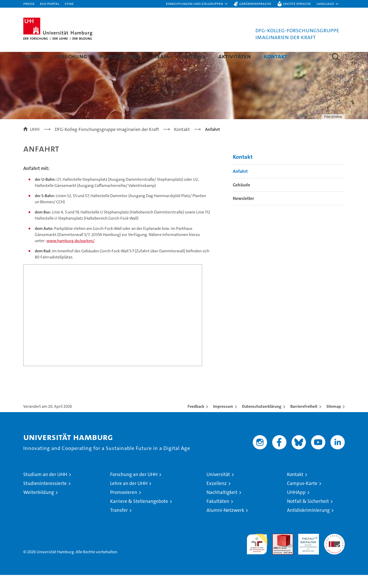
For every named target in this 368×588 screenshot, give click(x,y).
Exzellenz (217, 496)
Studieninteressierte (45, 496)
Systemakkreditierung (334, 550)
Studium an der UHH (45, 487)
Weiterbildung (39, 505)
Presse (29, 3)
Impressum (223, 419)
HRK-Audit (307, 550)
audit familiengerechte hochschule (257, 555)
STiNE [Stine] (69, 3)
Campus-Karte (302, 496)
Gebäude (241, 198)
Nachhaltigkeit (222, 505)
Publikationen (121, 56)
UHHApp (296, 505)
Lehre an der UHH (129, 496)
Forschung (71, 56)
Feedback (196, 419)
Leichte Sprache (297, 3)
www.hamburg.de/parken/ (71, 254)
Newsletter (243, 211)
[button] (197, 4)
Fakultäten (218, 514)
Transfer (119, 523)
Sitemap (334, 419)
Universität (218, 487)
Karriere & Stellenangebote (139, 514)
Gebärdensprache (255, 3)
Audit (277, 550)
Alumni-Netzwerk (225, 523)
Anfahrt (240, 184)
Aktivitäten (235, 56)
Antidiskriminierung (308, 523)
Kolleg (33, 56)
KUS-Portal (50, 3)
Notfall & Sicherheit (308, 514)
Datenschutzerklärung (262, 419)
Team (162, 56)
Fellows (194, 56)
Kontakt (275, 56)
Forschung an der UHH (134, 487)
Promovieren (124, 505)
